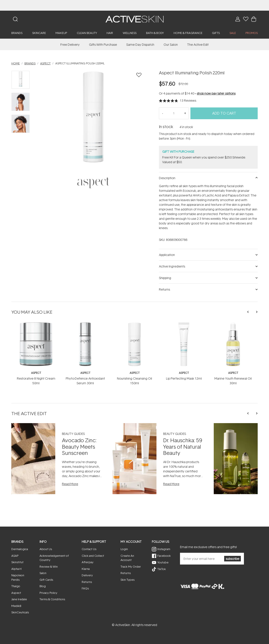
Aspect (36, 373)
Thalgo (16, 586)
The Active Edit (198, 45)
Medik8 (16, 606)
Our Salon (171, 45)
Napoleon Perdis (18, 577)
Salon (43, 573)
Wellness (130, 33)
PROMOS (252, 33)
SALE (233, 33)
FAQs (85, 588)
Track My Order (131, 567)
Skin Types (128, 580)
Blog (43, 586)
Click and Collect (93, 556)
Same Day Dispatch (140, 45)
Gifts (216, 33)
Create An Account (127, 558)
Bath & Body (155, 33)
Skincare (39, 33)
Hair (110, 33)
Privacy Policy (48, 593)
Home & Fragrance (188, 33)
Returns (87, 582)
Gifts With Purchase (103, 45)
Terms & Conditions (52, 599)
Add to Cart (224, 113)
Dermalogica (20, 549)
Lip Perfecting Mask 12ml (184, 378)
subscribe (232, 559)
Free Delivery (70, 45)
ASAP (15, 556)
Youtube (163, 562)
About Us (46, 549)
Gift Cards (46, 580)
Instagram (164, 549)
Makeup (61, 33)
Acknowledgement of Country (54, 558)
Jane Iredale (19, 599)
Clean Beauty (87, 33)
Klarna (86, 569)
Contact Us (89, 549)
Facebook (164, 556)
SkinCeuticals (20, 612)
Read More (70, 484)
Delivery (87, 575)
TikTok (162, 569)
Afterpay (88, 562)
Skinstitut (17, 562)
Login (124, 549)
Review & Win (49, 567)
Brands (17, 33)
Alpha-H (16, 569)
